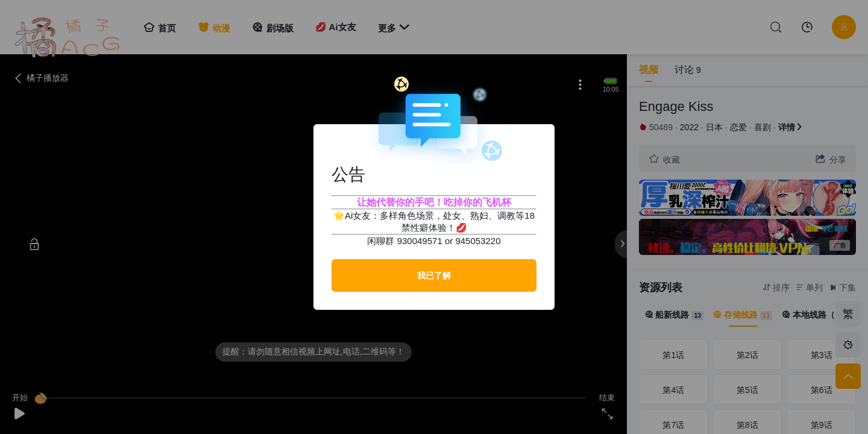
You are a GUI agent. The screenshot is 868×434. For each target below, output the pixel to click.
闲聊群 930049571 (404, 241)
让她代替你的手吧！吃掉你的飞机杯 (434, 202)
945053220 (478, 241)
